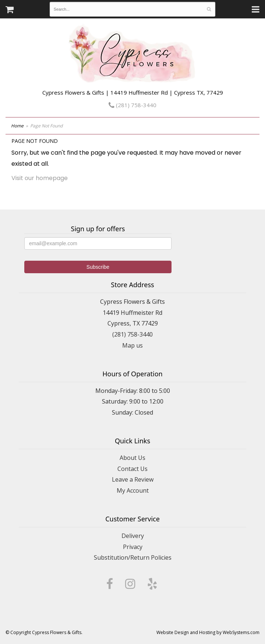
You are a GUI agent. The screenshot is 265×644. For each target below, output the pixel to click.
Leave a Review (133, 479)
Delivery (133, 536)
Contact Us (132, 469)
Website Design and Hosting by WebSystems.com (208, 632)
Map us (132, 345)
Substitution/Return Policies (133, 557)
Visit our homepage (40, 178)
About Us (132, 458)
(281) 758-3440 (132, 105)
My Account (133, 490)
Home (17, 126)
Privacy (133, 547)
